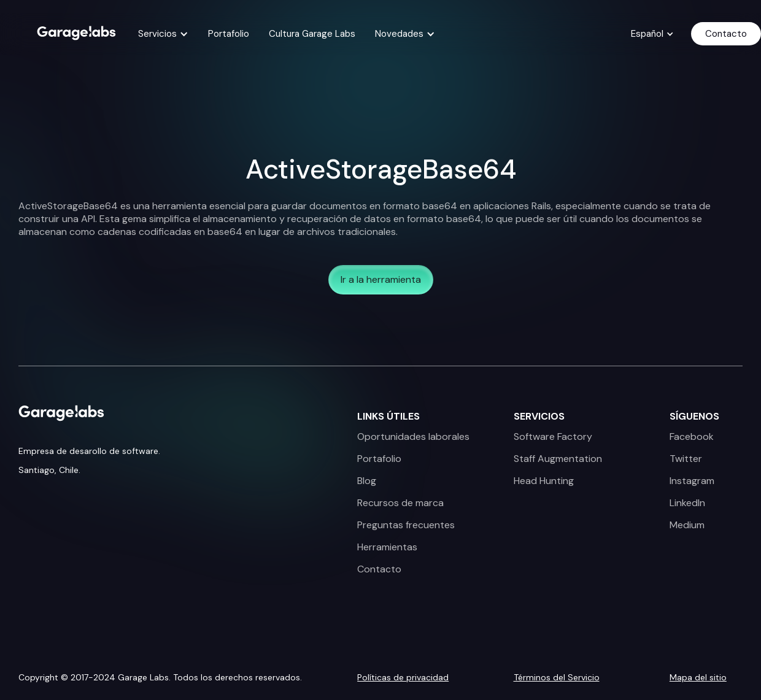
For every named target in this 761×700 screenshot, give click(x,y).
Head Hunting (544, 481)
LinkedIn (687, 503)
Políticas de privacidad (403, 677)
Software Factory (553, 437)
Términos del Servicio (557, 677)
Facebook (692, 437)
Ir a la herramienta (381, 279)
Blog (367, 481)
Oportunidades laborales (413, 437)
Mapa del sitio (698, 677)
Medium (687, 525)
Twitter (686, 459)
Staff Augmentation (558, 459)
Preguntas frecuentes (406, 525)
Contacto (726, 34)
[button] (163, 34)
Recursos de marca (400, 503)
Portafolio (229, 34)
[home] (76, 32)
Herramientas (387, 547)
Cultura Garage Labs (312, 34)
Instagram (692, 481)
